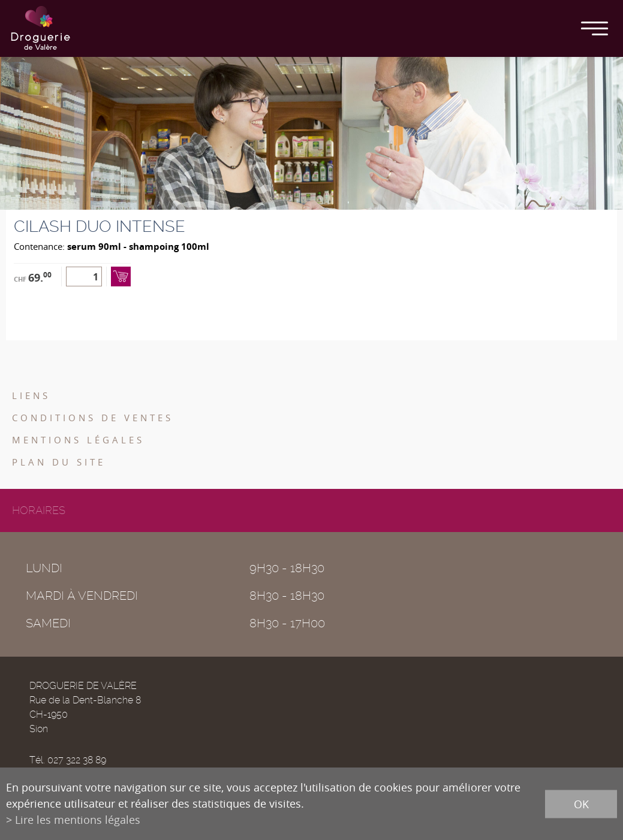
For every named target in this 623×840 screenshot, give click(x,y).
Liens (31, 395)
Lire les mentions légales (78, 820)
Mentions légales (78, 440)
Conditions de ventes (93, 418)
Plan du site (59, 462)
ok (581, 803)
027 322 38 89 (77, 760)
